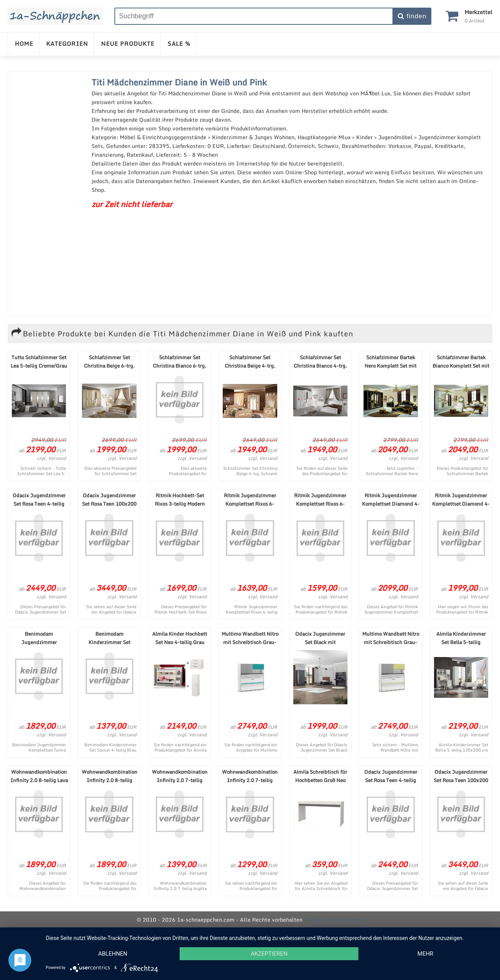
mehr (426, 954)
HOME (24, 43)
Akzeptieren (269, 954)
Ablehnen (113, 954)
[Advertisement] (48, 194)
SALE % (179, 43)
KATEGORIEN (67, 43)
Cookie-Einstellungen (336, 920)
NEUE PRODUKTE (128, 43)
